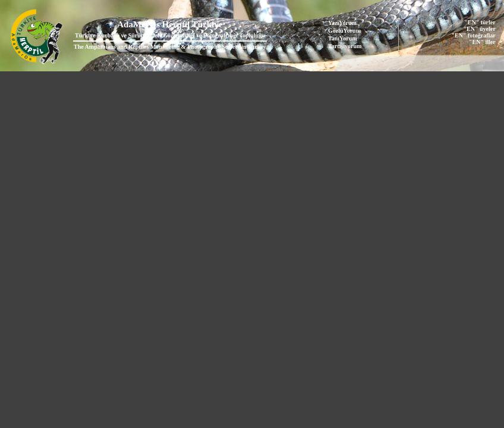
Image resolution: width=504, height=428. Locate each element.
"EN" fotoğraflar (474, 35)
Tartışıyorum (345, 46)
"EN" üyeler (480, 29)
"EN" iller (482, 42)
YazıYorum (342, 23)
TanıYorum (343, 38)
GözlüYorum (344, 31)
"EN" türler (480, 22)
